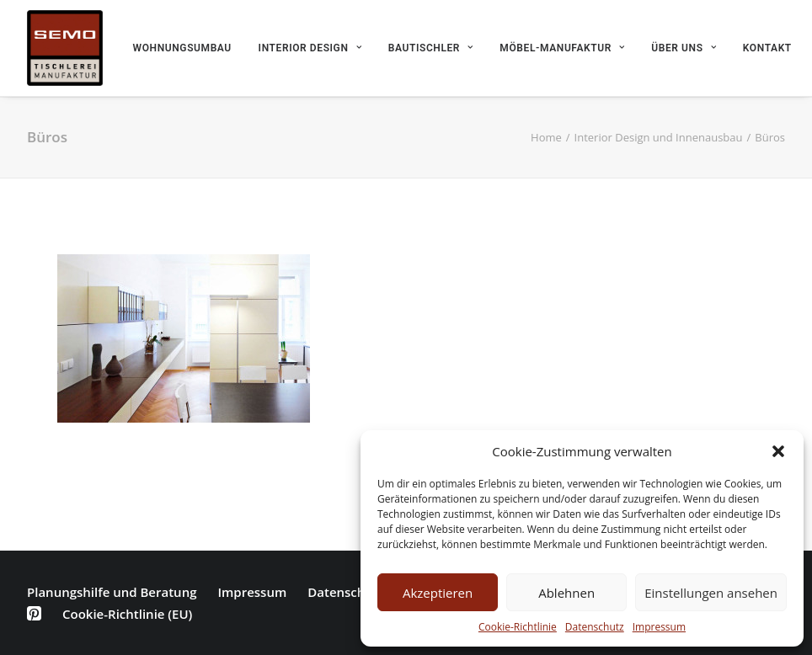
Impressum (659, 627)
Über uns (684, 48)
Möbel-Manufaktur (562, 48)
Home (546, 137)
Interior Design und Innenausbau (659, 137)
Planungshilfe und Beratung (112, 592)
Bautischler (431, 48)
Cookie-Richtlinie (518, 627)
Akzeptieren (438, 593)
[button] (778, 451)
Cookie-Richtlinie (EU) (127, 614)
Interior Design (310, 48)
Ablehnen (566, 593)
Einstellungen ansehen (711, 593)
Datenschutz (595, 627)
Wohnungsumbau (182, 48)
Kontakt (767, 48)
